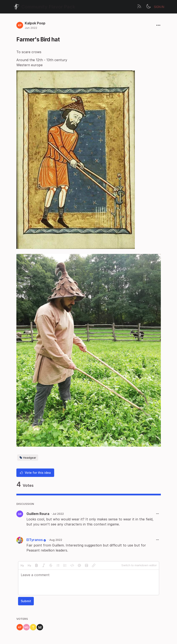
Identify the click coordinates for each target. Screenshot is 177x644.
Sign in (159, 7)
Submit (26, 601)
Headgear (28, 458)
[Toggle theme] (148, 7)
